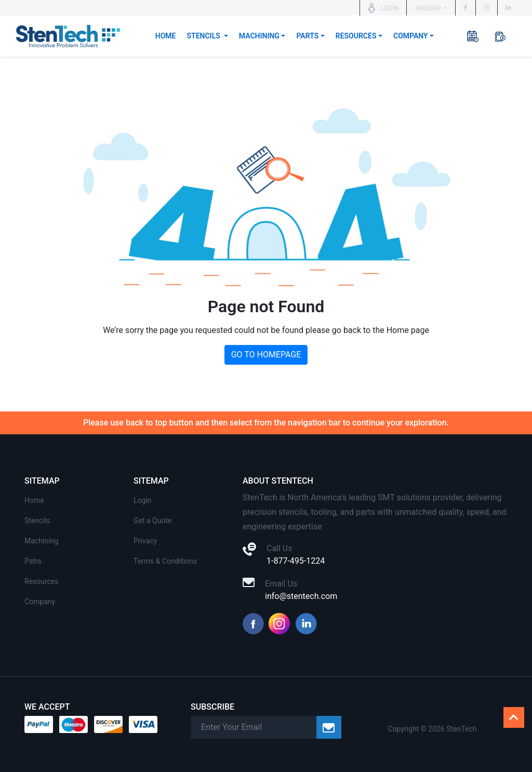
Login (143, 500)
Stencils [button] (205, 36)
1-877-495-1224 (296, 561)
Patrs (33, 561)
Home (166, 36)
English (429, 8)
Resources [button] (356, 36)
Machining (41, 541)
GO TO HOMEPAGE (266, 355)
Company (40, 602)
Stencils (37, 521)
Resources (42, 581)
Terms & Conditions (165, 561)
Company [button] (411, 36)
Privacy (145, 541)
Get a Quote (152, 521)
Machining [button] (259, 36)
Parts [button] (307, 36)
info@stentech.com (301, 596)
